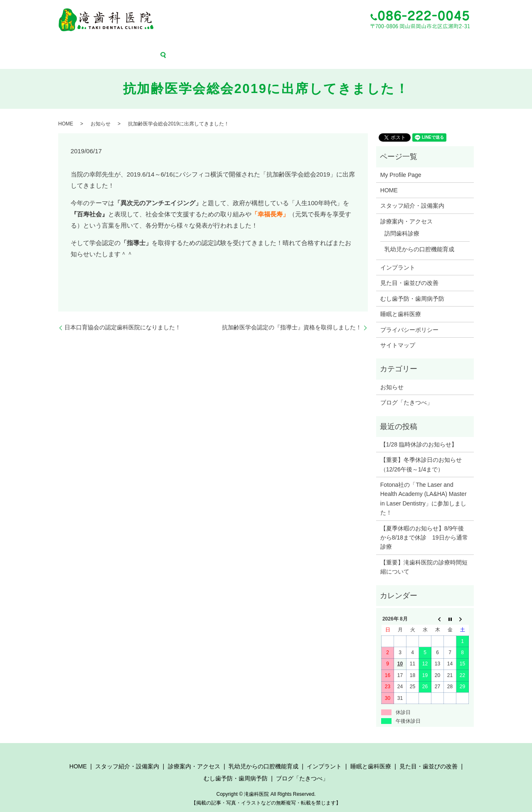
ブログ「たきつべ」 (456, 45)
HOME (41, 45)
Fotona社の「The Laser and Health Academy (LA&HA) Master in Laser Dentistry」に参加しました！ (424, 487)
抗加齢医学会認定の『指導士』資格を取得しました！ (292, 315)
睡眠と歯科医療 (291, 45)
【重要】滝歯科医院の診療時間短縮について (424, 554)
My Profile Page (401, 162)
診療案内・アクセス (140, 45)
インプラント (251, 45)
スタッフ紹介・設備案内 (83, 45)
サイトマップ (398, 333)
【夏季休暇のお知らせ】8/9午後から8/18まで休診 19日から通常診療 (424, 525)
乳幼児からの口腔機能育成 (199, 45)
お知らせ (101, 112)
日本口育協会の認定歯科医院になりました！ (123, 315)
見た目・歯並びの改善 (340, 45)
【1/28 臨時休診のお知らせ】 (419, 432)
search (492, 45)
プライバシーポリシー (409, 317)
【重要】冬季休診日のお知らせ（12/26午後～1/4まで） (421, 452)
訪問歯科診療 (402, 221)
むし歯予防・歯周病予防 (399, 45)
